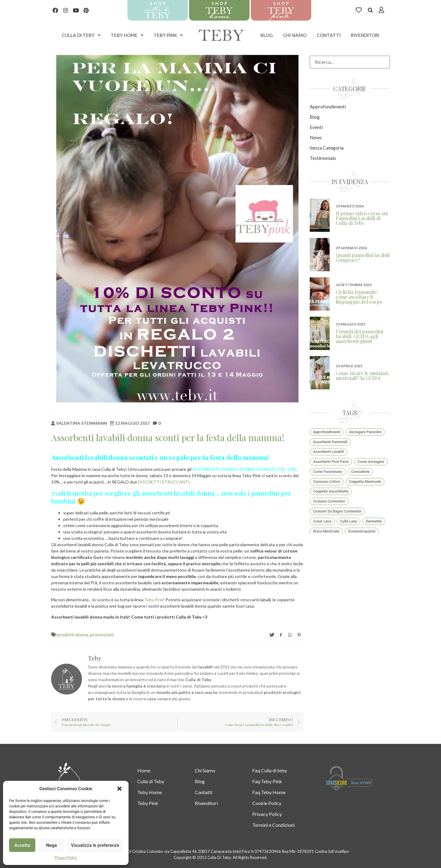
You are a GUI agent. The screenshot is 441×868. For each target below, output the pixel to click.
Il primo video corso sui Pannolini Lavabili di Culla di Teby (362, 218)
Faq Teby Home (269, 792)
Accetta (22, 845)
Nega (51, 845)
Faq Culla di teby (270, 770)
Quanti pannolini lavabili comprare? (363, 257)
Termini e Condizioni (273, 825)
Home (144, 770)
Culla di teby (81, 35)
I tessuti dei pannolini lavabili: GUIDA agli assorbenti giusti (359, 336)
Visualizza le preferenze (95, 845)
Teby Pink (168, 35)
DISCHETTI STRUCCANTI (164, 482)
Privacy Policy (66, 858)
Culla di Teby (151, 781)
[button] (119, 789)
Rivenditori (365, 35)
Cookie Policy (267, 803)
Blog (267, 35)
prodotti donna (72, 634)
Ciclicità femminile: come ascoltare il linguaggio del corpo (359, 297)
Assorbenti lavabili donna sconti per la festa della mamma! (168, 437)
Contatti (329, 35)
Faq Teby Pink (267, 781)
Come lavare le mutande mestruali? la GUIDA (363, 376)
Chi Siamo (295, 35)
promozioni (102, 634)
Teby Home (127, 35)
